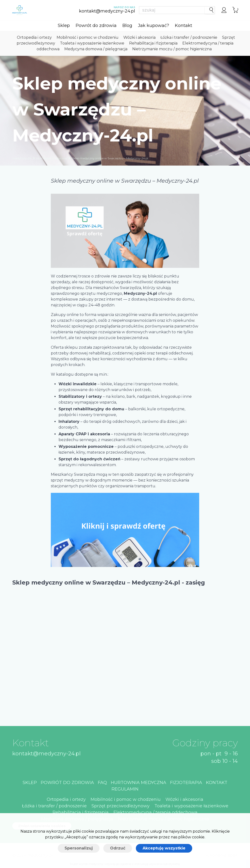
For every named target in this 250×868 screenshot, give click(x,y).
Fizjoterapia (186, 783)
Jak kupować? (154, 26)
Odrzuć (118, 848)
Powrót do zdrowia (96, 26)
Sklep (64, 26)
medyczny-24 (22, 158)
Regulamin (125, 789)
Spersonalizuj (79, 848)
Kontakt (184, 26)
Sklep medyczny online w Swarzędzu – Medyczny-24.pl (110, 158)
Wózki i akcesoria (139, 37)
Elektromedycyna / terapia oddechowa (155, 812)
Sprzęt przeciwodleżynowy (121, 806)
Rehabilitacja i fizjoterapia (153, 43)
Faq (102, 783)
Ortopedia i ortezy (34, 37)
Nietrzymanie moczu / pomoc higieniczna (172, 49)
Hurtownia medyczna (52, 158)
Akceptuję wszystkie (164, 848)
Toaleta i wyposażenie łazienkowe (92, 43)
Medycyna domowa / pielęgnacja (96, 49)
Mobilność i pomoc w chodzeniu (88, 37)
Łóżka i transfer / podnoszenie (189, 37)
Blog (127, 26)
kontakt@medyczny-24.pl (46, 754)
